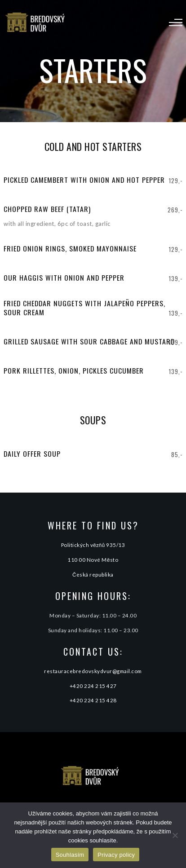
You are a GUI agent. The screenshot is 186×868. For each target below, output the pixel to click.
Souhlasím (70, 855)
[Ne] (175, 835)
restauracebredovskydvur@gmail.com (93, 671)
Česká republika (93, 574)
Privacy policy (116, 855)
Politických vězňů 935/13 (93, 545)
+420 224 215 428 (93, 700)
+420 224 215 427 (93, 686)
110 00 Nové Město (93, 560)
